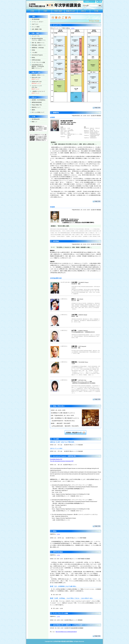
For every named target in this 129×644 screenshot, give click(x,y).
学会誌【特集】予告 (37, 105)
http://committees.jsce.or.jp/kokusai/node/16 (66, 632)
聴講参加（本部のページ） (38, 75)
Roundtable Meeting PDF (56, 459)
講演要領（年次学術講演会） (39, 100)
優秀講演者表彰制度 (37, 102)
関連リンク (34, 122)
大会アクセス (35, 24)
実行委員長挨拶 (35, 19)
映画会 (33, 57)
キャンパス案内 (36, 27)
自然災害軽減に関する (37, 66)
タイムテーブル (36, 36)
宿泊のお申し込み (36, 77)
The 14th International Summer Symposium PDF (62, 461)
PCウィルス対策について (38, 112)
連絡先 (33, 110)
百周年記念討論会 (35, 60)
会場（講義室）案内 (37, 29)
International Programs (37, 55)
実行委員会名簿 (36, 119)
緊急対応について (36, 107)
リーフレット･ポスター (38, 22)
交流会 (33, 50)
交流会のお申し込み (37, 82)
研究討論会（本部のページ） (39, 45)
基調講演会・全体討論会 (38, 48)
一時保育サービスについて (38, 91)
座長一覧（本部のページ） (38, 43)
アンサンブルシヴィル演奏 (38, 62)
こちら (73, 28)
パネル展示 (34, 52)
